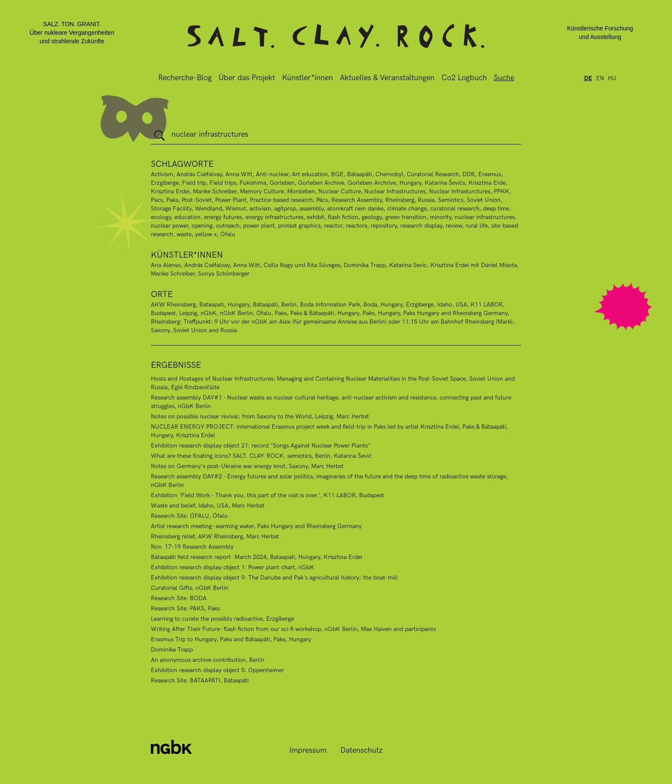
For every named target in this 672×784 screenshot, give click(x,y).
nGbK (208, 313)
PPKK (501, 191)
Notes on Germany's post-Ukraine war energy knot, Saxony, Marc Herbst (247, 466)
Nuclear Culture (340, 191)
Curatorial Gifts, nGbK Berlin (190, 588)
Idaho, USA (452, 305)
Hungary (410, 183)
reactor (333, 226)
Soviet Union (484, 200)
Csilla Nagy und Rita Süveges (302, 265)
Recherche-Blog (185, 78)
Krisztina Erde (487, 183)
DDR (469, 174)
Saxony (160, 330)
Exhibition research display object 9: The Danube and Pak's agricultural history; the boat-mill (274, 578)
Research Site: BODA (179, 598)
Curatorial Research (433, 174)
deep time (496, 209)
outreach (228, 226)
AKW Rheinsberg (173, 305)
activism (260, 209)
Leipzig (188, 313)
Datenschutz (361, 750)
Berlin (289, 305)
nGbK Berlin (236, 313)
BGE (337, 174)
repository (384, 226)
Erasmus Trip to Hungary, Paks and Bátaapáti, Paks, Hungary (231, 639)
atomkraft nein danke (355, 209)
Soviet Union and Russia (205, 330)
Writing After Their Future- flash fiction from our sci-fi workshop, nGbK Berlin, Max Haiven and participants (293, 629)
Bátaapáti (265, 305)
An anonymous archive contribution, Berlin (208, 660)
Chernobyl (389, 174)
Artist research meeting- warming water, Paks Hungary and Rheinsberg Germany (256, 526)
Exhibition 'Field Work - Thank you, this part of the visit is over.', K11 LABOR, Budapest (267, 495)
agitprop (285, 209)
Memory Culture (262, 191)
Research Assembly (357, 200)
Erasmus (490, 174)
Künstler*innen (307, 78)
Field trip (194, 183)
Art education (310, 174)
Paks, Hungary (381, 313)
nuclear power (169, 226)
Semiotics (451, 200)
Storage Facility (171, 209)
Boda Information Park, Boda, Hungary (351, 305)
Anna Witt (239, 174)
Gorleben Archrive (372, 183)
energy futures (223, 217)
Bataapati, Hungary (224, 305)
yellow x (206, 234)
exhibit (316, 217)
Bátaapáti (360, 174)
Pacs (157, 200)
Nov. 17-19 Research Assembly (192, 547)
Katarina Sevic (408, 265)
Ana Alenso (166, 265)
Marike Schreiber (215, 191)
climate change (407, 209)
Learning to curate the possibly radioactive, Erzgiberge (222, 619)
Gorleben (282, 183)
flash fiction (343, 217)
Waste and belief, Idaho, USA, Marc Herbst (208, 506)
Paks (172, 200)
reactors (357, 226)
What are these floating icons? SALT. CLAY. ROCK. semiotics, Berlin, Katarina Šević (261, 456)
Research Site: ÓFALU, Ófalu (189, 516)
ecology (161, 217)
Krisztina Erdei (170, 191)
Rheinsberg (400, 200)
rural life (477, 226)
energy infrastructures (274, 217)
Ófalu (264, 313)
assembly (312, 209)
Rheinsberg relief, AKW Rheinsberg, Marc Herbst (215, 536)
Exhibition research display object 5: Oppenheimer (217, 670)
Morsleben (301, 191)
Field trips (223, 183)
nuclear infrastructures (485, 217)
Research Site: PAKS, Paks (185, 608)
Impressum (308, 750)
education (187, 217)
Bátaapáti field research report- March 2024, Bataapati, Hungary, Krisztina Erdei (256, 557)
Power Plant (231, 200)
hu (612, 78)
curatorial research (455, 209)
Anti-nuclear (272, 174)
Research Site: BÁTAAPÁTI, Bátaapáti (200, 680)
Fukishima (253, 183)
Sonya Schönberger (224, 274)
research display (421, 226)
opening (202, 226)
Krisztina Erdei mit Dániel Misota (474, 265)
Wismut (236, 209)
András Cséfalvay (199, 174)
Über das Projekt (247, 78)
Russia (426, 200)
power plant (259, 226)
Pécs (322, 200)
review (454, 226)
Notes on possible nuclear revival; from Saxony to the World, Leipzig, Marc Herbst (260, 416)
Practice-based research (281, 200)
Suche (504, 78)
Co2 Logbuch (464, 78)
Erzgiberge (165, 183)
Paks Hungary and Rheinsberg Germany (455, 313)
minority (441, 217)
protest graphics (299, 226)
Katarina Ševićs (445, 183)
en (600, 78)
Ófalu (228, 234)
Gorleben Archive (321, 183)
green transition (406, 217)
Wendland (208, 209)
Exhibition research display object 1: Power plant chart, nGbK (232, 567)
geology (372, 217)
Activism (162, 174)
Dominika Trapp (365, 265)
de (588, 78)
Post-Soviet (197, 200)
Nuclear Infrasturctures (460, 191)
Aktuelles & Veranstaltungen (387, 78)
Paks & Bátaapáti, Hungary (325, 313)
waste (184, 234)
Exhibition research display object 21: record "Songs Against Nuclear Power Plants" (261, 446)
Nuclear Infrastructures (395, 191)
